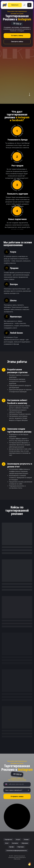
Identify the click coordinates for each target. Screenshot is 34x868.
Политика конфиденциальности (17, 851)
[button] (15, 5)
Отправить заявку (17, 797)
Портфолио (8, 840)
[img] (24, 5)
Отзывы (26, 840)
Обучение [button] (25, 843)
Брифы (12, 847)
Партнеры (21, 847)
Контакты (15, 843)
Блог (7, 843)
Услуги (18, 840)
